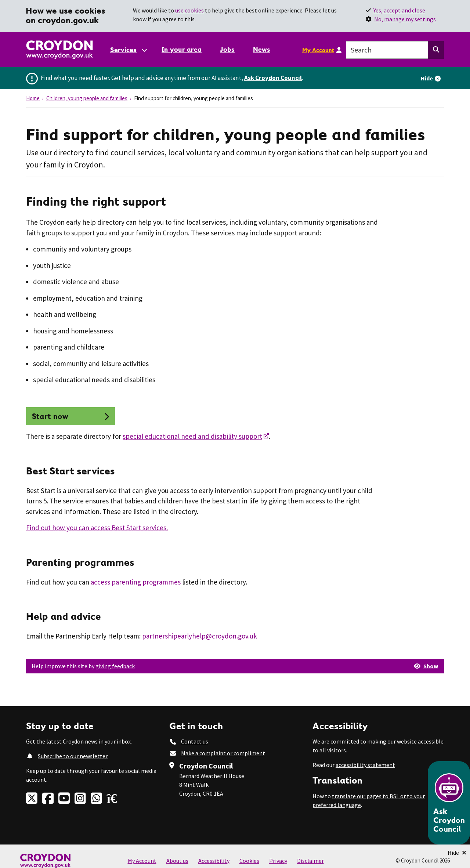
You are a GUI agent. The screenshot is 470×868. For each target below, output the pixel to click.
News (262, 49)
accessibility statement (365, 765)
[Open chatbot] (449, 803)
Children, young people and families (87, 98)
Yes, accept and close (399, 10)
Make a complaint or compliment (223, 753)
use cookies (189, 10)
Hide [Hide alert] (427, 78)
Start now (50, 416)
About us (177, 861)
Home (33, 98)
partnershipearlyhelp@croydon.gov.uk (200, 636)
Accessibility (214, 861)
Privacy (278, 861)
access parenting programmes (136, 582)
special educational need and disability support (192, 436)
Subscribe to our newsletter (73, 756)
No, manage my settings (405, 19)
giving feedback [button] (115, 666)
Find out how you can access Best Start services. (97, 528)
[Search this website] (436, 50)
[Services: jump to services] (128, 50)
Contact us (195, 741)
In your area (182, 49)
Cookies (249, 861)
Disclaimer (310, 861)
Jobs (227, 49)
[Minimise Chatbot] (457, 853)
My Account (318, 50)
